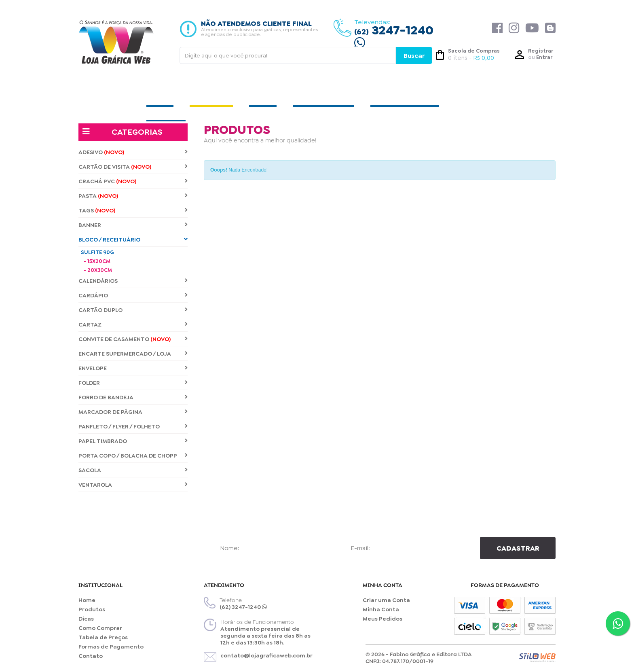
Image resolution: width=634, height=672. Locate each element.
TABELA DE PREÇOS (405, 96)
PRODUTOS (211, 96)
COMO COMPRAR (323, 96)
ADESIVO (133, 152)
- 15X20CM (97, 261)
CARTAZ (133, 325)
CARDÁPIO (133, 296)
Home (87, 600)
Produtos (92, 609)
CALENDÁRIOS (133, 281)
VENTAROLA (133, 485)
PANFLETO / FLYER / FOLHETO (133, 427)
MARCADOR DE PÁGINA (133, 412)
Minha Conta (381, 609)
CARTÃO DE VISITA (133, 167)
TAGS (133, 211)
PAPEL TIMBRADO (133, 441)
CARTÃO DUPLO (133, 310)
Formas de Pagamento (111, 647)
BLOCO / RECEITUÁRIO (133, 240)
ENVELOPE (133, 368)
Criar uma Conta (386, 600)
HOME (160, 96)
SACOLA (133, 470)
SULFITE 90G (97, 252)
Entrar (544, 57)
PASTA (133, 196)
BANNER (133, 225)
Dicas (86, 619)
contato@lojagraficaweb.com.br (266, 655)
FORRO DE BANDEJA (133, 397)
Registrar (541, 51)
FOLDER (133, 383)
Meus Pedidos (383, 619)
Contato (91, 656)
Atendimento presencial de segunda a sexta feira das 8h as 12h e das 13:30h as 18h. (265, 636)
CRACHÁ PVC (133, 181)
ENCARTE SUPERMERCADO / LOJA (133, 354)
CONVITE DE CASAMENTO (133, 339)
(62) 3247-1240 (243, 607)
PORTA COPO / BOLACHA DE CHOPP (133, 456)
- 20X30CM (98, 270)
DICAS (263, 96)
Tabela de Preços (103, 637)
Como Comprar (100, 628)
